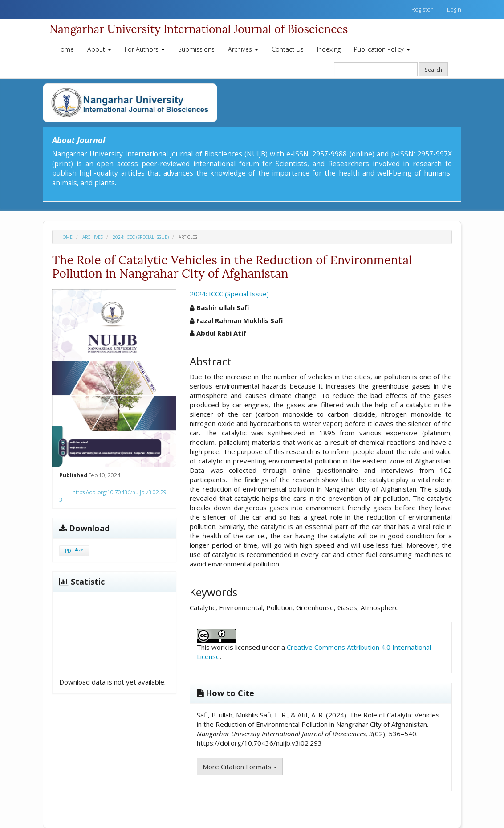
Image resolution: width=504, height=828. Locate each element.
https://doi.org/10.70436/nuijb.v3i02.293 (113, 496)
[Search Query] (376, 69)
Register (422, 9)
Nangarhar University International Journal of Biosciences (199, 29)
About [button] (99, 49)
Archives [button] (243, 49)
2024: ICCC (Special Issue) (141, 237)
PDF (74, 551)
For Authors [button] (145, 49)
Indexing (329, 49)
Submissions (196, 49)
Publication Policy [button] (382, 49)
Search (433, 70)
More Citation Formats (240, 767)
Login (454, 9)
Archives (93, 237)
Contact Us (288, 49)
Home (65, 49)
